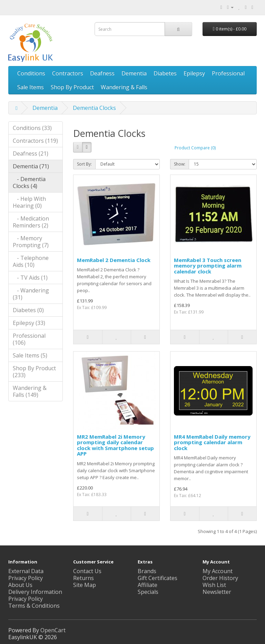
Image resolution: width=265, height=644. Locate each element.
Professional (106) (29, 339)
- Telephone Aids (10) (31, 261)
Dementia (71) (31, 166)
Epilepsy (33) (29, 323)
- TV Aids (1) (30, 278)
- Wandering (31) (31, 294)
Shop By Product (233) (34, 372)
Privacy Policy (26, 599)
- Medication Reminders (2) (31, 222)
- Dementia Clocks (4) (29, 183)
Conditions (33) (32, 128)
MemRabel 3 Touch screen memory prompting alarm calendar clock (208, 266)
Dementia (134, 73)
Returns (84, 578)
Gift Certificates (158, 578)
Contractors (68, 73)
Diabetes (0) (28, 310)
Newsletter (217, 592)
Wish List (214, 585)
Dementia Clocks (94, 108)
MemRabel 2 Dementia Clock (114, 260)
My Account (218, 571)
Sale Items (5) (30, 355)
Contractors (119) (35, 141)
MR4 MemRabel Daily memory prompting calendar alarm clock (212, 442)
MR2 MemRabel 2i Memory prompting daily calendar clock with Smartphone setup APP (115, 445)
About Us (20, 585)
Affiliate (148, 585)
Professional (228, 73)
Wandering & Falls (124, 87)
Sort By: (84, 164)
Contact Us (87, 571)
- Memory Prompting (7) (31, 242)
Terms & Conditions (34, 606)
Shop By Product (72, 87)
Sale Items (31, 87)
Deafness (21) (31, 153)
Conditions (31, 73)
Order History (220, 578)
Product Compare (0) (195, 148)
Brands (147, 571)
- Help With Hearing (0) (29, 202)
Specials (148, 592)
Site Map (85, 585)
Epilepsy (194, 73)
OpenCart (53, 630)
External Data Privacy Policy (26, 575)
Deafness (102, 73)
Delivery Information (35, 592)
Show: (180, 164)
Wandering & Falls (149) (30, 391)
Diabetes (165, 73)
